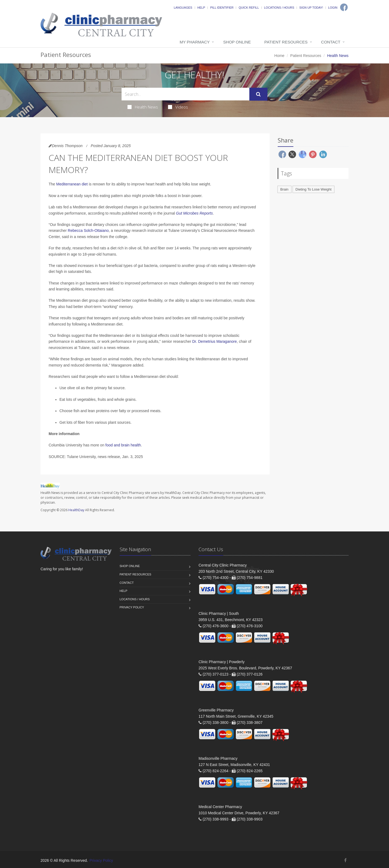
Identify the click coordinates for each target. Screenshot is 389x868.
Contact (331, 42)
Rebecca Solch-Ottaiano (88, 230)
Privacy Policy (132, 607)
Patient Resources (286, 42)
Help (201, 8)
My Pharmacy (195, 42)
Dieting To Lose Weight (313, 189)
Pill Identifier (222, 8)
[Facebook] (344, 7)
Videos (178, 107)
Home (279, 56)
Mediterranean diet (72, 184)
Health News (143, 107)
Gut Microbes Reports (194, 213)
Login (333, 8)
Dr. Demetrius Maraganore (214, 341)
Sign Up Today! (311, 8)
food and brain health (123, 445)
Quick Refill (249, 8)
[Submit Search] (258, 94)
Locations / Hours (279, 8)
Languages (183, 8)
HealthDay (76, 510)
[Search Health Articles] (185, 94)
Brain (284, 189)
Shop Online (237, 42)
